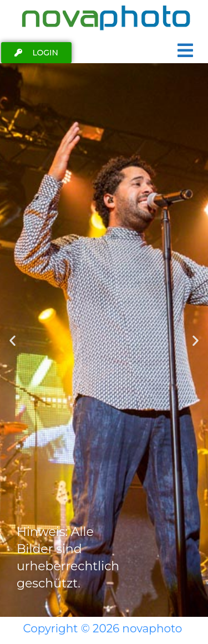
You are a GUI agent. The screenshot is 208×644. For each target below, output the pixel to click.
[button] (12, 340)
